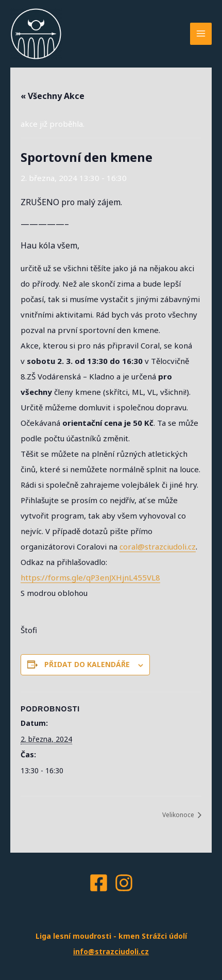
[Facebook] (99, 883)
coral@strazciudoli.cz (158, 546)
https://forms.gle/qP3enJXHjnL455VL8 (90, 577)
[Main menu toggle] (201, 34)
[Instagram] (124, 883)
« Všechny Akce (53, 96)
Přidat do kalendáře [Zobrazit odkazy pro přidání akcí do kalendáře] (87, 664)
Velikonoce (179, 815)
